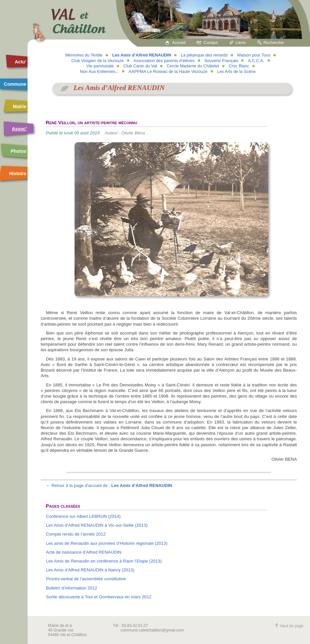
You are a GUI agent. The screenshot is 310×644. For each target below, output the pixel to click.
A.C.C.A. (256, 61)
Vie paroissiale (100, 66)
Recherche (274, 43)
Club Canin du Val (140, 66)
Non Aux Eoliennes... (99, 71)
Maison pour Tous (254, 55)
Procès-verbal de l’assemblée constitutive (86, 579)
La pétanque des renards (204, 55)
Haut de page (289, 626)
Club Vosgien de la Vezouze (97, 61)
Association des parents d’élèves (164, 61)
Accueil (179, 43)
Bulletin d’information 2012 (72, 588)
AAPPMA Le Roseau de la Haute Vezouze (168, 71)
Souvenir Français (221, 61)
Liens (241, 43)
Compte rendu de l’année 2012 (76, 534)
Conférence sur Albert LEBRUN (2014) (83, 516)
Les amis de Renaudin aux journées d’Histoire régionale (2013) (107, 543)
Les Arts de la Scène (236, 71)
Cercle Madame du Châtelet (193, 66)
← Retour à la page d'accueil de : (109, 485)
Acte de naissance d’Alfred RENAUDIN (84, 552)
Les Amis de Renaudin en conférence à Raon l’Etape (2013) (104, 561)
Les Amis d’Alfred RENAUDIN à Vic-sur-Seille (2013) (97, 525)
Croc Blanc (239, 66)
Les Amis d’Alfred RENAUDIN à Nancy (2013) (90, 570)
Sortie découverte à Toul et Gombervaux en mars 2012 (99, 597)
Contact (210, 43)
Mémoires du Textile (84, 55)
